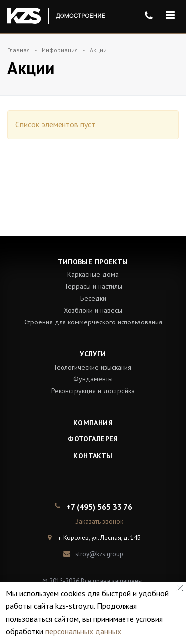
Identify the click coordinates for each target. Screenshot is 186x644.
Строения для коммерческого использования (93, 322)
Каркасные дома (93, 274)
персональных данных (83, 631)
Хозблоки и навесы (93, 310)
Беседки (93, 298)
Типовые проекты (93, 262)
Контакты (93, 456)
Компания (93, 423)
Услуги (93, 354)
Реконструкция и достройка (93, 391)
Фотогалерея (93, 439)
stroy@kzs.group (99, 554)
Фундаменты (93, 379)
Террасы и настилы (93, 286)
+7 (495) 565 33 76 (99, 507)
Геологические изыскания (93, 367)
